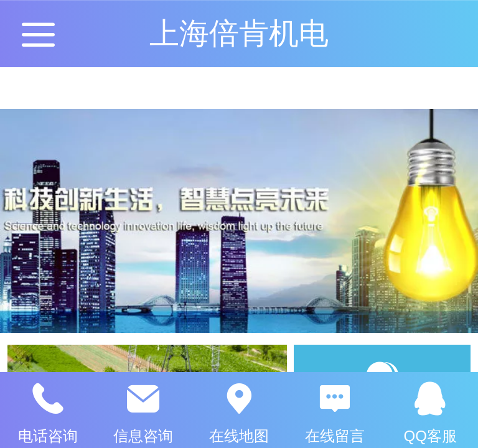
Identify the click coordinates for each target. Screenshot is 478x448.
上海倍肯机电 (239, 33)
